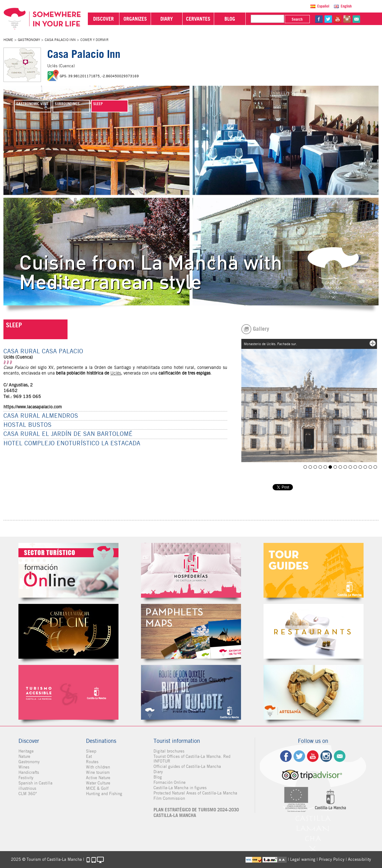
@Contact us (356, 19)
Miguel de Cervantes (191, 692)
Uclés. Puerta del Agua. (350, 467)
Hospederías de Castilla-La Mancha (191, 570)
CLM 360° (28, 794)
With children (98, 767)
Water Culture (98, 783)
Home (8, 40)
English (346, 6)
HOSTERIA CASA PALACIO (320, 467)
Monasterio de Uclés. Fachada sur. (330, 467)
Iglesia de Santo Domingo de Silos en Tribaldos (315, 467)
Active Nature (98, 778)
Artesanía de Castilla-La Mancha (314, 692)
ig (326, 756)
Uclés (116, 373)
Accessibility (359, 859)
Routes (92, 762)
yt (338, 19)
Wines (24, 767)
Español (323, 6)
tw (328, 19)
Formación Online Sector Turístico (68, 570)
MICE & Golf (97, 788)
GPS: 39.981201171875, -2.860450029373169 (99, 76)
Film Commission (169, 798)
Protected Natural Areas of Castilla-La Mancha (195, 793)
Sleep (91, 751)
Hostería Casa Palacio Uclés (365, 467)
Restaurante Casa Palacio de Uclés (325, 467)
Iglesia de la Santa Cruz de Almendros (355, 467)
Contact (340, 756)
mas (373, 343)
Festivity (26, 778)
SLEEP (14, 325)
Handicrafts (29, 772)
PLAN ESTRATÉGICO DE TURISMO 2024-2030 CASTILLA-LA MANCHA (196, 813)
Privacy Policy (332, 859)
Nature (24, 756)
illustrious (27, 788)
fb (319, 19)
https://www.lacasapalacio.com (33, 407)
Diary (158, 772)
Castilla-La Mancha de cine (68, 631)
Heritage (26, 751)
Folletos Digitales (191, 631)
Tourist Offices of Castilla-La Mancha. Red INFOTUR (192, 759)
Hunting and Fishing (104, 794)
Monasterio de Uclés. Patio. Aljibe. (340, 467)
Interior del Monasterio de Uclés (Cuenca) (345, 467)
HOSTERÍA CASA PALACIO (310, 467)
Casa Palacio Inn (60, 40)
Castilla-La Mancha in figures (180, 788)
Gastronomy (29, 40)
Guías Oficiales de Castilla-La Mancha (314, 570)
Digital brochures (169, 751)
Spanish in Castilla (35, 783)
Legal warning (303, 859)
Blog (158, 777)
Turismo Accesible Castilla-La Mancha (68, 692)
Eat (89, 756)
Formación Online (170, 782)
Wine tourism (98, 772)
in (347, 19)
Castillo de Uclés (360, 467)
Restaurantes (314, 631)
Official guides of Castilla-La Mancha (187, 766)
